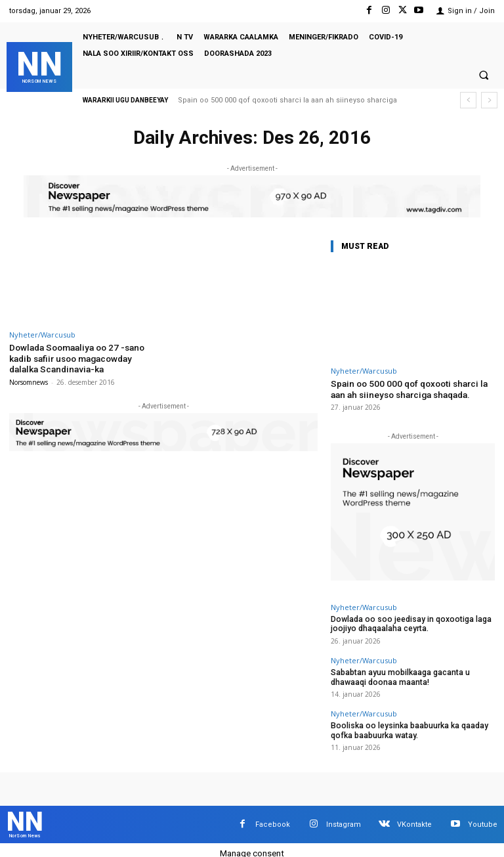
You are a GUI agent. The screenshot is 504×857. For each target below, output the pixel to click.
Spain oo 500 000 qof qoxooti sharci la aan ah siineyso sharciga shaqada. (413, 388)
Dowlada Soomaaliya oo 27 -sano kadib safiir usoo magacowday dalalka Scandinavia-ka (83, 357)
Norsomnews (29, 380)
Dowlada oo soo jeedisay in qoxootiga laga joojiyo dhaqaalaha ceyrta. (404, 622)
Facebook (273, 817)
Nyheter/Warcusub (42, 335)
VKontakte (414, 817)
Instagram (344, 817)
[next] (489, 100)
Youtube (483, 817)
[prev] (468, 100)
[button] (484, 76)
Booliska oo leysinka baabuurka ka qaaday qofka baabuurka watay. (403, 725)
